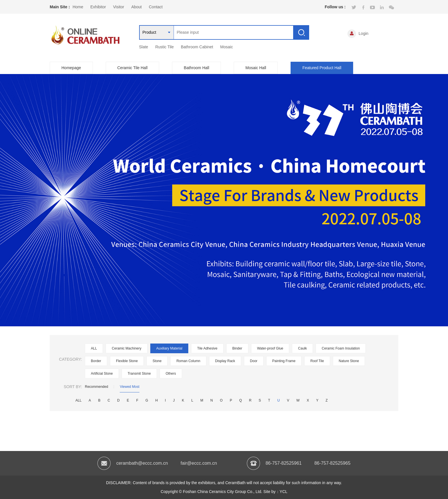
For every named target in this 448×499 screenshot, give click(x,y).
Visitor (119, 7)
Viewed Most (129, 387)
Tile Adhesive (207, 348)
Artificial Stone (102, 374)
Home (78, 7)
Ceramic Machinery (126, 348)
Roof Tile (317, 361)
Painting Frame (284, 361)
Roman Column (188, 361)
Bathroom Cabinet (197, 47)
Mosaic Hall (256, 68)
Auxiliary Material (169, 348)
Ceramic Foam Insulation (341, 348)
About (136, 7)
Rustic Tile (164, 47)
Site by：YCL (275, 492)
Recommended (96, 387)
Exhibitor (98, 7)
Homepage (71, 68)
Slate (144, 47)
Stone (157, 361)
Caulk (302, 348)
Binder (237, 348)
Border (96, 361)
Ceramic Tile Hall (133, 68)
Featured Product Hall (322, 68)
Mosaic (227, 47)
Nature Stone (349, 361)
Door (254, 361)
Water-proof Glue (270, 348)
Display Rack (225, 361)
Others (171, 374)
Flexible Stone (127, 361)
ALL (94, 348)
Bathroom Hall (196, 68)
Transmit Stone (139, 374)
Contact (156, 7)
